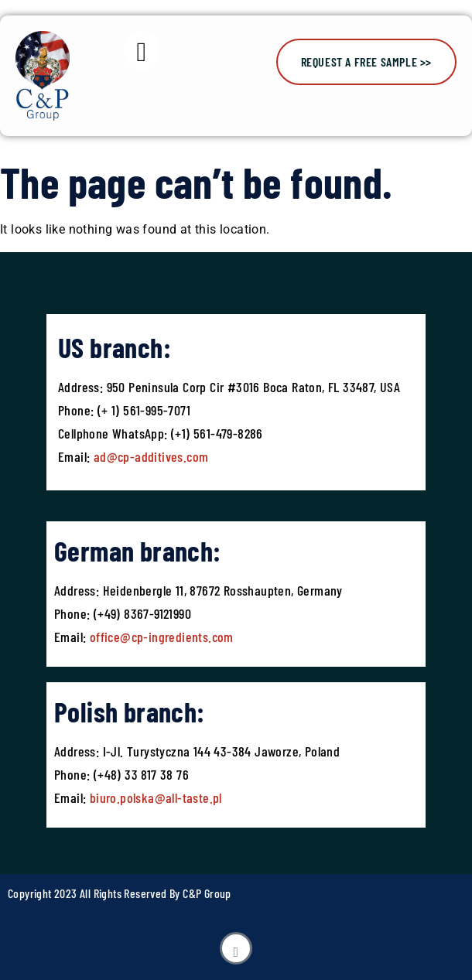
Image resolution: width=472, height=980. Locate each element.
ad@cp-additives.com (151, 456)
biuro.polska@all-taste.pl (156, 797)
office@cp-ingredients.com (159, 637)
